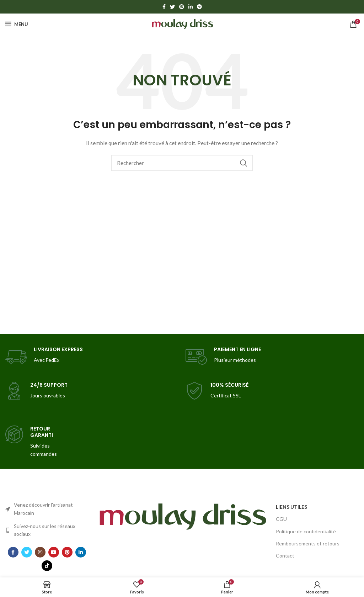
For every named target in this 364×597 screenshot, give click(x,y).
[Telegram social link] (199, 7)
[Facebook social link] (164, 7)
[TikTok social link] (47, 566)
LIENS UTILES (291, 507)
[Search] (182, 163)
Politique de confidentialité (306, 531)
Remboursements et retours (308, 543)
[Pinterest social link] (182, 7)
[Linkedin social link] (191, 7)
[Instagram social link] (40, 552)
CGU (281, 519)
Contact (285, 556)
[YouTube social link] (54, 552)
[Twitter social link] (172, 7)
